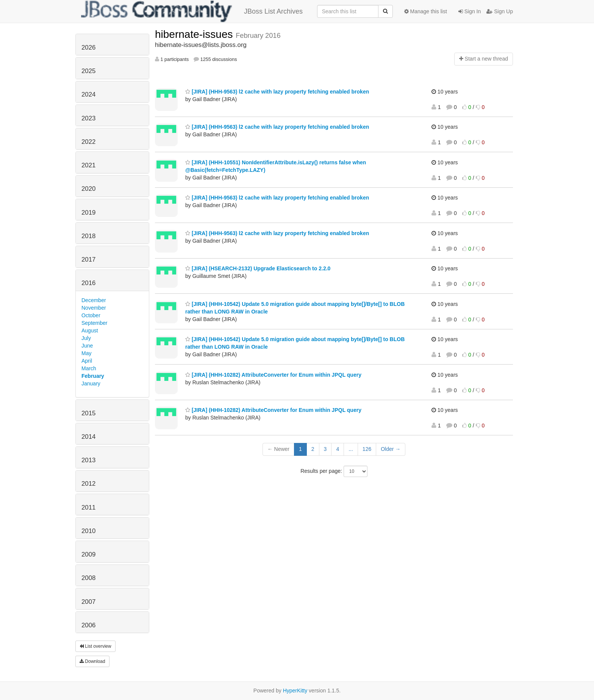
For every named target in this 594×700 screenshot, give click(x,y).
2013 (88, 460)
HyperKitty (295, 691)
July (86, 338)
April (87, 361)
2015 (88, 413)
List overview (95, 646)
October (91, 315)
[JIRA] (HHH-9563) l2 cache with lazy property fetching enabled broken (277, 92)
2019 (88, 213)
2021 (88, 165)
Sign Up (500, 11)
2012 (88, 484)
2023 (88, 118)
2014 (88, 437)
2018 (88, 236)
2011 (88, 507)
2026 (88, 48)
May (86, 353)
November (94, 308)
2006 (88, 625)
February (93, 376)
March (89, 368)
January (91, 384)
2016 (88, 283)
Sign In (470, 11)
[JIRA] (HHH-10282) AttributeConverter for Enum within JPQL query (273, 375)
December (94, 300)
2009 (88, 554)
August (90, 331)
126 (367, 449)
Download (92, 661)
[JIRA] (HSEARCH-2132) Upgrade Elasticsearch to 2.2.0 (258, 268)
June (87, 346)
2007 (88, 602)
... (351, 449)
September (94, 323)
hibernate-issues (195, 34)
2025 (88, 71)
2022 (88, 142)
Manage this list (426, 11)
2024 (88, 94)
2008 (88, 578)
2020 (88, 189)
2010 (88, 531)
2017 (88, 260)
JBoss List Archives (192, 11)
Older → (391, 449)
